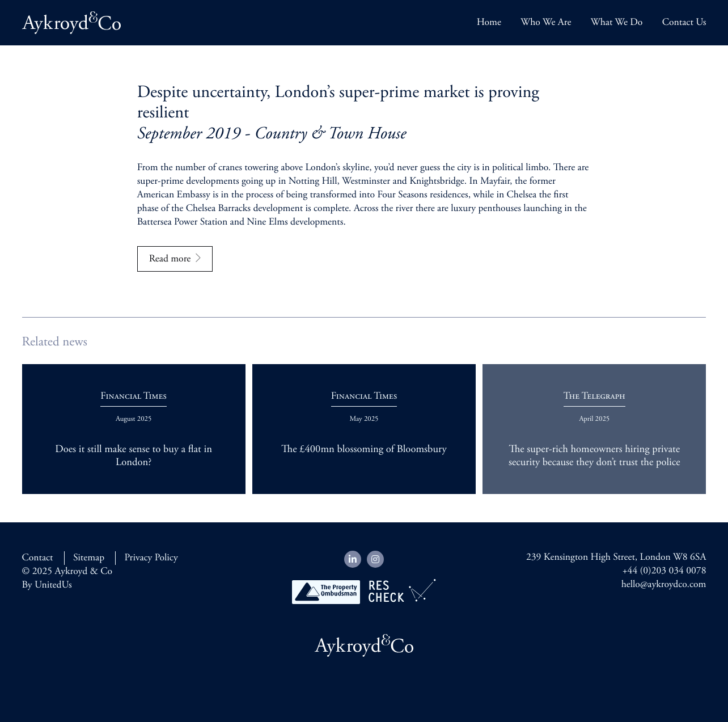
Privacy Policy (151, 558)
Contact (38, 558)
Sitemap (89, 558)
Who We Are (546, 23)
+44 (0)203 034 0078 (664, 571)
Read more (170, 259)
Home (489, 23)
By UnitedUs (47, 585)
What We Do (617, 23)
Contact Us (684, 23)
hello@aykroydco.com (664, 585)
